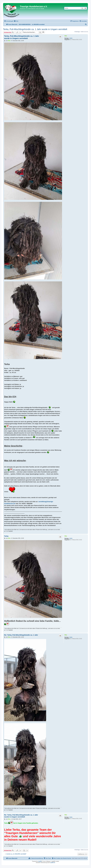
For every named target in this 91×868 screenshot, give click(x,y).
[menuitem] (16, 21)
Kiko (66, 36)
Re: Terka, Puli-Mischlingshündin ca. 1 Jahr (21, 635)
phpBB (40, 861)
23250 (71, 38)
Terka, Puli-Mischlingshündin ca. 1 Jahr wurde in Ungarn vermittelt (35, 29)
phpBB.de (53, 863)
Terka (6, 536)
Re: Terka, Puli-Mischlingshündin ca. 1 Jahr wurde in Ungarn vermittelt (21, 816)
